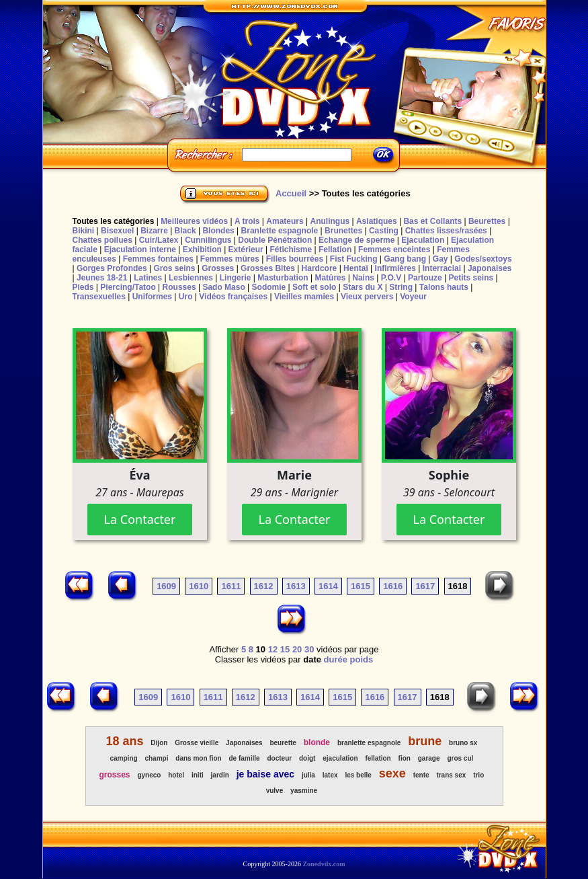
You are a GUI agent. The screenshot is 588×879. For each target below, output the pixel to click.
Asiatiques (377, 221)
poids (362, 659)
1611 (231, 586)
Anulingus (330, 221)
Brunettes (343, 231)
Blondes (218, 231)
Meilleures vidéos (194, 221)
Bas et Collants (432, 221)
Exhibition (202, 250)
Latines (148, 278)
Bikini (84, 231)
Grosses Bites (268, 268)
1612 (264, 586)
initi (198, 775)
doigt (307, 758)
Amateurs (285, 221)
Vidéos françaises (233, 297)
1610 (199, 586)
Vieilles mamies (304, 297)
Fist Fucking (354, 259)
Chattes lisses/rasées (446, 231)
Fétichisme (291, 250)
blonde (317, 742)
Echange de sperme (356, 240)
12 (273, 649)
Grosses (218, 268)
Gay (440, 259)
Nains (363, 278)
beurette (283, 743)
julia (308, 775)
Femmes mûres (230, 259)
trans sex (451, 775)
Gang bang (405, 259)
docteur (279, 758)
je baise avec (265, 774)
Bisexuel (117, 231)
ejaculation (340, 758)
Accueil (291, 193)
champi (156, 758)
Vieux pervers (367, 297)
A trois (247, 221)
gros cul (460, 758)
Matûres (330, 278)
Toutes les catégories (114, 221)
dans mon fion (198, 758)
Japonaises (490, 268)
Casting (384, 231)
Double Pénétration (275, 240)
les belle (358, 775)
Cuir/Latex (159, 240)
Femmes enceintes (394, 250)
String (401, 287)
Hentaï (356, 268)
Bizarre (154, 231)
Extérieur (246, 250)
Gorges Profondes (112, 268)
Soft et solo (314, 287)
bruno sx (463, 743)
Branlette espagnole (280, 231)
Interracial (442, 268)
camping (123, 758)
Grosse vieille (197, 743)
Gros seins (174, 268)
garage (429, 758)
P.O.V (391, 278)
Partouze (425, 278)
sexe (392, 773)
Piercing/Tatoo (128, 287)
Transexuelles (99, 297)
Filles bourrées (295, 259)
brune (425, 741)
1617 (425, 586)
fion (405, 758)
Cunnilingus (208, 240)
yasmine (304, 791)
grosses (115, 775)
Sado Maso (223, 287)
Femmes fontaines (158, 259)
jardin (220, 775)
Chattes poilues (102, 240)
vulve (275, 791)
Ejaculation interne (140, 250)
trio (478, 775)
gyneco (149, 775)
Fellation (335, 250)
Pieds (83, 287)
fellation (378, 758)
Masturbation (283, 278)
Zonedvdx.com (324, 864)
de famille (245, 758)
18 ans (124, 741)
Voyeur (413, 297)
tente (421, 775)
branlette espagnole (369, 743)
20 (297, 649)
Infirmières (395, 268)
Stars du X (363, 287)
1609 (166, 586)
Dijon (159, 743)
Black (185, 231)
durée (336, 659)
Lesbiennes (191, 278)
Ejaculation (423, 240)
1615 (361, 586)
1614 (328, 586)
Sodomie (269, 287)
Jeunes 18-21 (102, 278)
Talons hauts (444, 287)
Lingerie (236, 278)
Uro (186, 297)
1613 (296, 586)
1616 (393, 586)
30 (309, 649)
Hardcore (320, 268)
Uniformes (152, 297)
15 (285, 649)
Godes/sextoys (483, 259)
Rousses (179, 287)
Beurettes (487, 221)
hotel (176, 775)
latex (330, 775)
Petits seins (471, 278)
